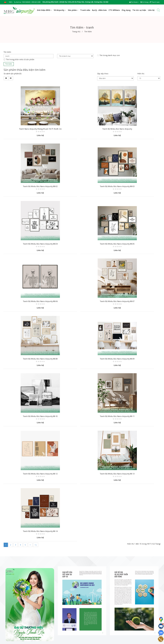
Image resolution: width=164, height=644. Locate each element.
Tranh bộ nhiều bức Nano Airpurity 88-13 (82, 361)
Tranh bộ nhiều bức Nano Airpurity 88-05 (135, 187)
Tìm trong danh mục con (108, 55)
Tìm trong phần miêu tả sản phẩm (19, 59)
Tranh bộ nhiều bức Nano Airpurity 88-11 (135, 303)
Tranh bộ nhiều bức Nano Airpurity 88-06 (29, 245)
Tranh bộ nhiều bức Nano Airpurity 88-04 (82, 187)
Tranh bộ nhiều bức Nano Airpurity (82, 129)
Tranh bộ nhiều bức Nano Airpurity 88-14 (135, 361)
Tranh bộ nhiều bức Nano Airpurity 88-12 (29, 361)
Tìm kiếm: (8, 52)
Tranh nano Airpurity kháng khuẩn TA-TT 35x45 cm (28, 129)
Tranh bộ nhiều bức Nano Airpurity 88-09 (29, 303)
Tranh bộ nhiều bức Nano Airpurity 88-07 (82, 245)
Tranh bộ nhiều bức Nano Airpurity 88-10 (82, 303)
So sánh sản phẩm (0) (12, 74)
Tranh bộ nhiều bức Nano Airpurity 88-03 (29, 187)
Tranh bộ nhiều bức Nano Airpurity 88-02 (135, 129)
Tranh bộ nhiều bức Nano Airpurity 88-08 (135, 245)
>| (36, 374)
